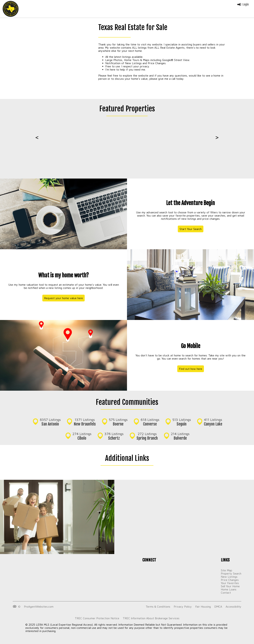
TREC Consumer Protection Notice (97, 618)
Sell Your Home (230, 586)
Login (243, 4)
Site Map (226, 570)
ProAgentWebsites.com (39, 607)
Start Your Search (191, 229)
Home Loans (229, 589)
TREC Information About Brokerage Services (151, 618)
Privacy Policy (183, 607)
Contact (226, 593)
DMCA (218, 607)
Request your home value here (64, 298)
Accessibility (233, 607)
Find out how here (191, 369)
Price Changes (230, 580)
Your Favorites (230, 583)
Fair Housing (203, 607)
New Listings (229, 577)
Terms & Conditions (158, 607)
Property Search (231, 573)
